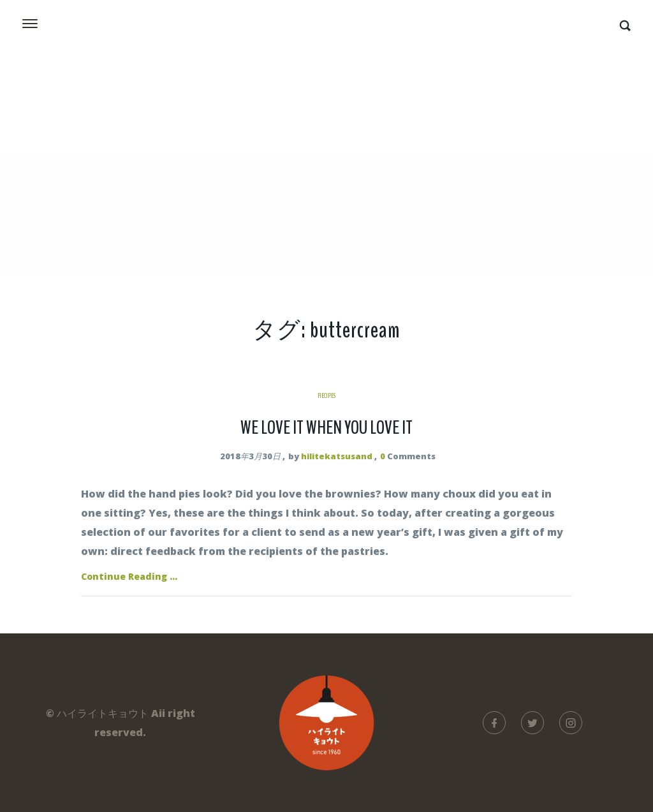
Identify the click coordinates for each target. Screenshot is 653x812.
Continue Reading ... (129, 576)
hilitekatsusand (337, 456)
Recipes (326, 396)
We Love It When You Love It (326, 428)
